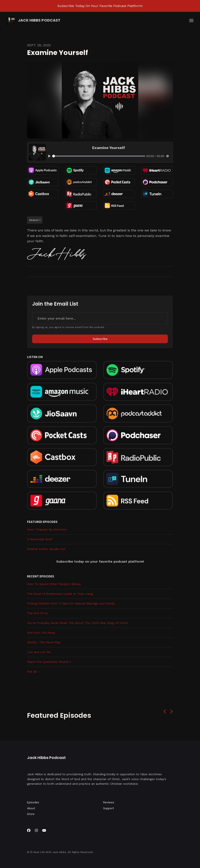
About (31, 808)
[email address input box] (100, 318)
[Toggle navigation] (191, 21)
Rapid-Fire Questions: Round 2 (49, 662)
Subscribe (100, 339)
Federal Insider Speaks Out (46, 549)
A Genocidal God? (40, 539)
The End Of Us (37, 613)
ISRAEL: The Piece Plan (44, 642)
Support (109, 808)
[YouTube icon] (44, 831)
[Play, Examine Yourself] (49, 156)
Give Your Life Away (41, 633)
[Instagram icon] (36, 831)
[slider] (99, 156)
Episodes (33, 802)
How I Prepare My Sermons (47, 529)
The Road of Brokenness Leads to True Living (60, 594)
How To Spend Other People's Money (54, 584)
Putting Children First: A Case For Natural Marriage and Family (71, 603)
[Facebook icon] (29, 831)
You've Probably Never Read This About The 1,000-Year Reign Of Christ (77, 623)
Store (31, 814)
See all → (34, 671)
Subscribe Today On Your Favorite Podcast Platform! (100, 6)
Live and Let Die (39, 652)
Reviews (109, 802)
